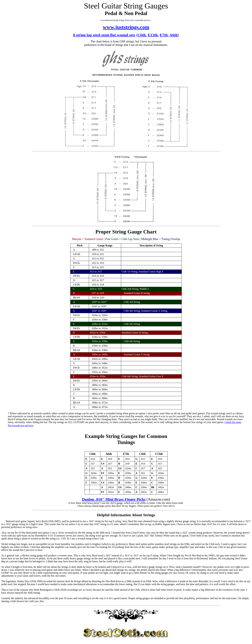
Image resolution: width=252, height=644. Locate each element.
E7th (164, 35)
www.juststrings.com (126, 27)
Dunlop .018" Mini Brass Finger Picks (114, 499)
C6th (142, 35)
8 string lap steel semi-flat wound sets (104, 35)
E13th (153, 35)
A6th (174, 35)
